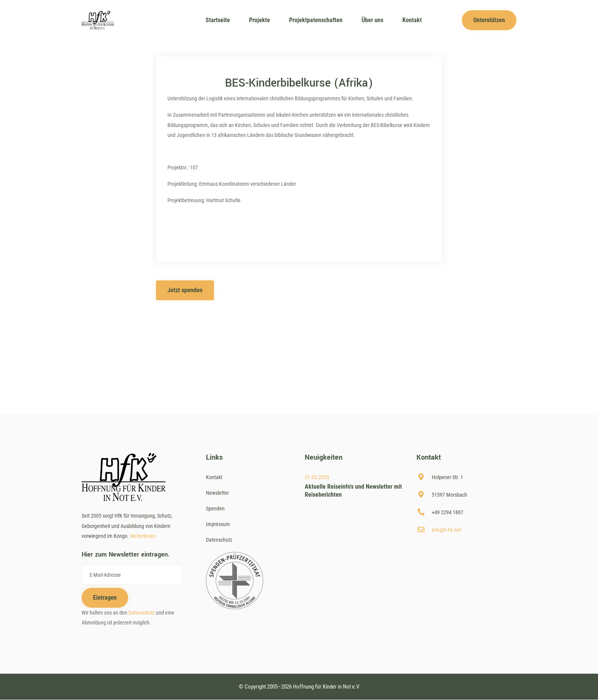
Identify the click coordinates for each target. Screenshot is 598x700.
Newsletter (217, 493)
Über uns (372, 20)
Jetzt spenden (185, 290)
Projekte (260, 20)
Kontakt (412, 20)
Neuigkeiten (324, 457)
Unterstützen (489, 20)
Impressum (218, 524)
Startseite (218, 20)
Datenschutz (142, 613)
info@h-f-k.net (446, 530)
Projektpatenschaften (316, 20)
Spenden (215, 509)
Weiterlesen (143, 536)
